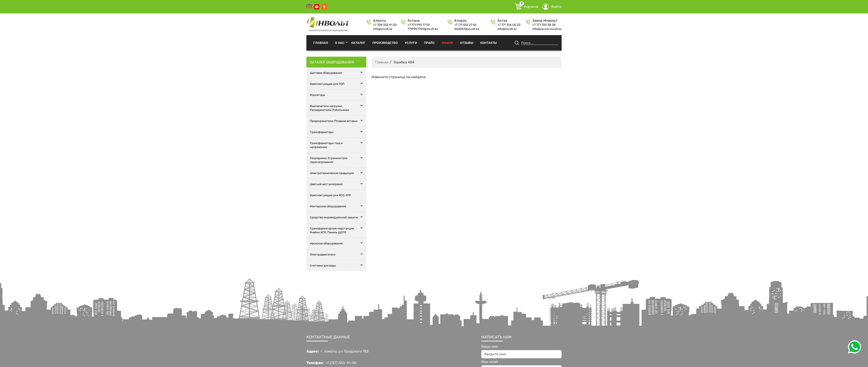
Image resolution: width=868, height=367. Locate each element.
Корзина (527, 7)
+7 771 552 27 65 (465, 25)
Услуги (411, 43)
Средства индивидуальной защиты (334, 217)
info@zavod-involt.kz (547, 29)
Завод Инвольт (545, 21)
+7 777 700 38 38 (544, 25)
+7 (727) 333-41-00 (341, 363)
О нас (340, 43)
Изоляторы (317, 95)
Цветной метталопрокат (326, 184)
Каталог (358, 43)
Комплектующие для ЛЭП (327, 84)
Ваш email (490, 362)
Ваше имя (490, 347)
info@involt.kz (383, 29)
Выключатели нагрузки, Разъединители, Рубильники (330, 108)
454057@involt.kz (467, 29)
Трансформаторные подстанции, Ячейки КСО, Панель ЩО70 (332, 230)
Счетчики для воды (323, 266)
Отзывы (467, 43)
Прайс (429, 43)
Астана (414, 21)
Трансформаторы (322, 132)
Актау (502, 21)
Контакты (488, 43)
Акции (447, 43)
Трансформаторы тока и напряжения (326, 145)
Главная (321, 43)
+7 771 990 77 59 (419, 25)
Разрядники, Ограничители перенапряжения (329, 160)
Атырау (460, 21)
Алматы (379, 21)
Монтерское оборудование (328, 206)
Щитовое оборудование (326, 73)
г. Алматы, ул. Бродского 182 (345, 351)
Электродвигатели (323, 254)
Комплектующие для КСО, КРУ (330, 195)
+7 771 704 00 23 (509, 25)
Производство (385, 43)
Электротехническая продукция (332, 173)
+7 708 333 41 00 (385, 25)
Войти (552, 7)
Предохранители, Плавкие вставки (334, 121)
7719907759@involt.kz (423, 29)
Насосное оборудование (326, 243)
